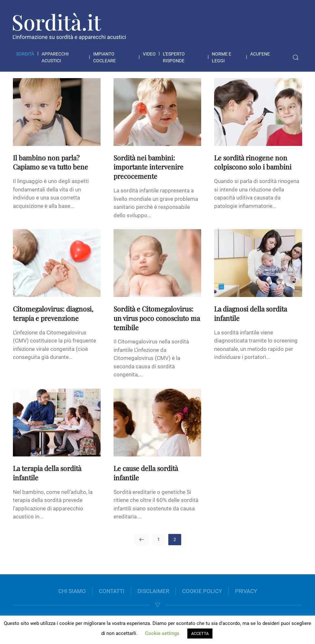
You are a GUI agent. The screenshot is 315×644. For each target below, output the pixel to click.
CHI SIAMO (72, 591)
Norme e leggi (221, 57)
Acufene (260, 54)
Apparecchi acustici (55, 57)
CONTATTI (112, 591)
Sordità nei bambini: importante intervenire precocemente (148, 167)
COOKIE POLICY (202, 591)
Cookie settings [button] (162, 633)
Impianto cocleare (104, 57)
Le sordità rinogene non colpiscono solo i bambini (253, 162)
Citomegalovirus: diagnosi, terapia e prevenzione (53, 313)
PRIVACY (246, 591)
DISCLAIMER (153, 591)
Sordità (25, 54)
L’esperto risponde (174, 57)
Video (149, 54)
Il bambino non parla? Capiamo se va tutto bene (50, 162)
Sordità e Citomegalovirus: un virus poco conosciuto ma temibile (157, 318)
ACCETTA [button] (200, 634)
